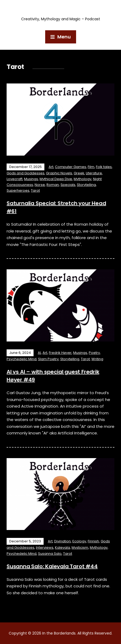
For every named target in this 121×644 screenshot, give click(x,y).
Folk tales (104, 167)
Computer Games (71, 167)
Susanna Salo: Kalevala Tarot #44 (52, 566)
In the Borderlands (61, 10)
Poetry (94, 353)
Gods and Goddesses (25, 173)
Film (91, 167)
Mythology (83, 179)
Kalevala (62, 548)
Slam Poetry (48, 359)
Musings (31, 179)
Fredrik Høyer (60, 353)
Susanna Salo (50, 554)
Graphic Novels (59, 173)
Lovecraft (15, 179)
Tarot (35, 190)
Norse (40, 185)
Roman (53, 185)
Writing (97, 359)
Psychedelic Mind (22, 359)
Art (51, 167)
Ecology (79, 541)
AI (39, 353)
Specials (68, 185)
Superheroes (18, 190)
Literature (94, 173)
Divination (62, 541)
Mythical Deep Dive (56, 179)
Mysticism (80, 548)
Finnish (93, 541)
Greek (79, 173)
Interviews (45, 548)
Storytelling (86, 185)
